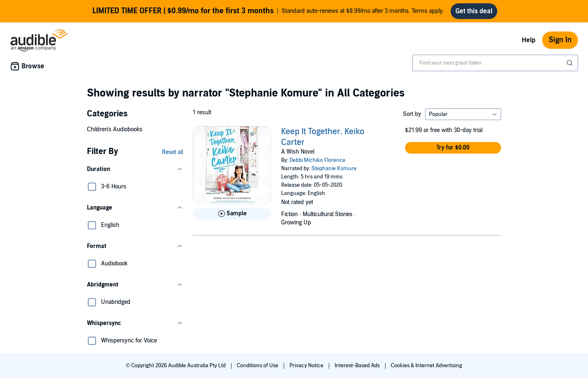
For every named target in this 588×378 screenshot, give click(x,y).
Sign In (560, 40)
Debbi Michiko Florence (317, 160)
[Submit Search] (571, 63)
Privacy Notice (307, 366)
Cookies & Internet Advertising (427, 366)
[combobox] (495, 63)
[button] (135, 169)
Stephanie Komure (334, 169)
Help (529, 40)
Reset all (172, 152)
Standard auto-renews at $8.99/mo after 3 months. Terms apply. (268, 11)
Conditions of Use (258, 366)
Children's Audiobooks (115, 129)
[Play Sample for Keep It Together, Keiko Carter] (232, 214)
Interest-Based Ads (358, 366)
